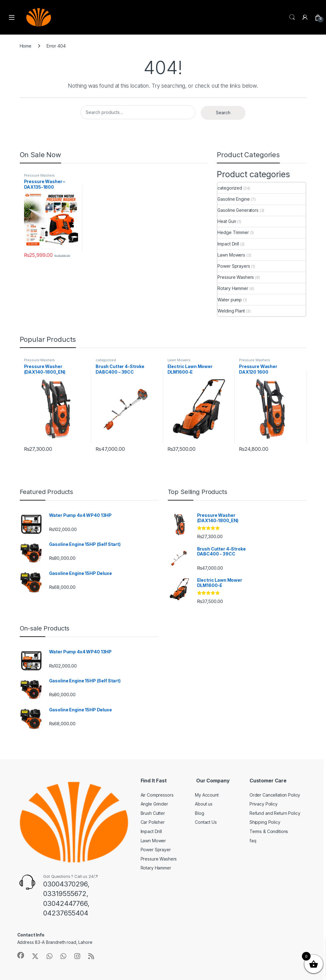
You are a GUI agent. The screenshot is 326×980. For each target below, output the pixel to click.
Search (292, 17)
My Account (207, 795)
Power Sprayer (156, 850)
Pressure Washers (40, 175)
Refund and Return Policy (275, 813)
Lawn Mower (153, 841)
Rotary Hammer (233, 288)
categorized (230, 188)
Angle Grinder (154, 804)
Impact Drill (228, 244)
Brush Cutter (153, 813)
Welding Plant (231, 311)
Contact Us (206, 822)
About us (204, 804)
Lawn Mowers (231, 255)
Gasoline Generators (238, 210)
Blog (199, 813)
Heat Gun (227, 221)
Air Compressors (157, 795)
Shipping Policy (265, 822)
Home (26, 46)
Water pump (230, 300)
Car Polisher (153, 822)
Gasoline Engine (233, 199)
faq (253, 841)
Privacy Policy (264, 804)
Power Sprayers (234, 266)
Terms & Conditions (269, 831)
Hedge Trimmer (233, 232)
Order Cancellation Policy (275, 795)
